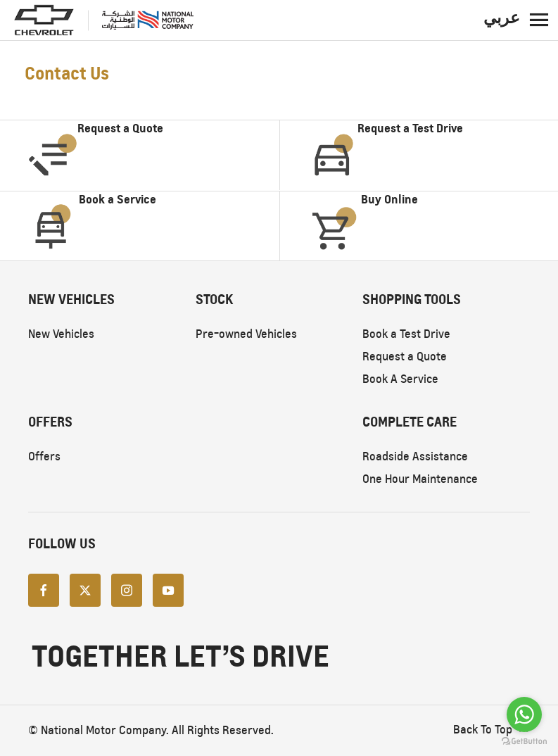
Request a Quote (405, 357)
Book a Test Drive (406, 334)
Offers (44, 456)
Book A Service (400, 379)
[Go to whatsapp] (524, 714)
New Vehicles (61, 334)
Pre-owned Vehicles (246, 334)
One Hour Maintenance (420, 479)
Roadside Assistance (415, 456)
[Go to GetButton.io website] (524, 742)
